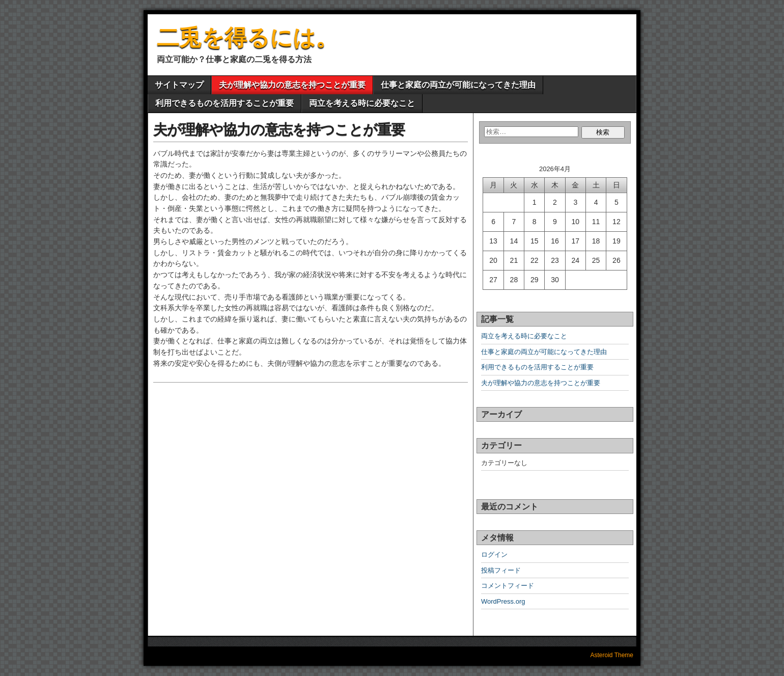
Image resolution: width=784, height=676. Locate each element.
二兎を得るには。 (247, 37)
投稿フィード (501, 570)
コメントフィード (508, 586)
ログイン (494, 555)
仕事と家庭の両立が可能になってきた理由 (458, 85)
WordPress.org (503, 601)
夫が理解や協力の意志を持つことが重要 (292, 85)
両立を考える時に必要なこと (362, 103)
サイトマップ (179, 85)
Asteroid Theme (612, 655)
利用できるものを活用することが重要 (225, 103)
